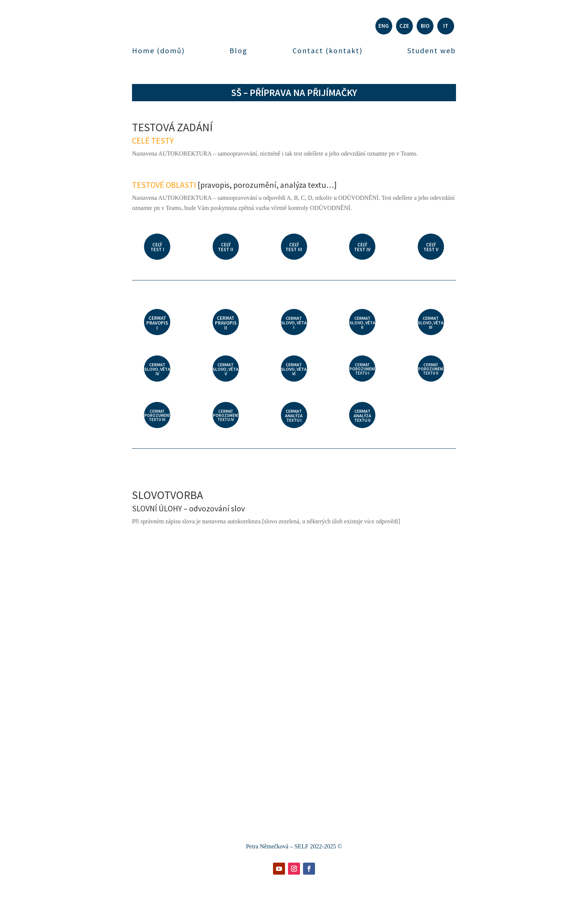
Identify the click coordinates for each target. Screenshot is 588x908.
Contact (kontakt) (328, 51)
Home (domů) (158, 51)
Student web (432, 51)
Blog (238, 51)
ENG (384, 26)
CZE (404, 26)
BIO (425, 26)
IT (446, 26)
